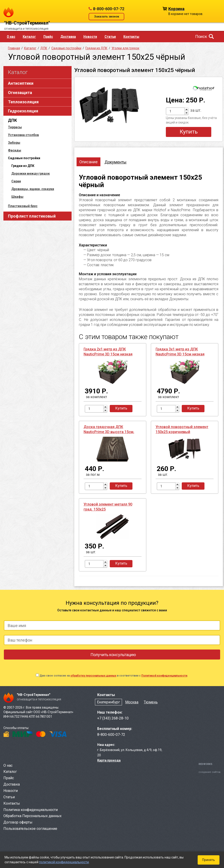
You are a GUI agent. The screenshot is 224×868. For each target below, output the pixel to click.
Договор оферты (18, 822)
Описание (88, 162)
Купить (189, 132)
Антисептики (21, 83)
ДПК (12, 120)
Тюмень (151, 702)
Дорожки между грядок (31, 174)
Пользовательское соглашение (30, 829)
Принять (209, 860)
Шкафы (17, 197)
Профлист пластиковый (32, 216)
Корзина (176, 9)
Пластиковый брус (23, 206)
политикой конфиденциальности (64, 862)
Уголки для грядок (125, 48)
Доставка (68, 37)
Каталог (29, 37)
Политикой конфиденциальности (164, 676)
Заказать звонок (107, 16)
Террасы (15, 127)
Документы (116, 162)
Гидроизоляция (23, 111)
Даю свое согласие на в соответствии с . (114, 676)
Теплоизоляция (23, 102)
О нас (11, 37)
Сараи (16, 181)
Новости (90, 37)
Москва (132, 702)
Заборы (14, 143)
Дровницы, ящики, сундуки (33, 189)
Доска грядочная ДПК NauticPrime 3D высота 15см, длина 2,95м (109, 432)
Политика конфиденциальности (31, 810)
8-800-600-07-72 (109, 9)
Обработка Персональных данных (32, 816)
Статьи (110, 37)
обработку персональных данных (93, 676)
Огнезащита (20, 93)
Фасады (15, 150)
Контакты (131, 37)
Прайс (48, 37)
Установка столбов (23, 135)
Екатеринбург (108, 702)
